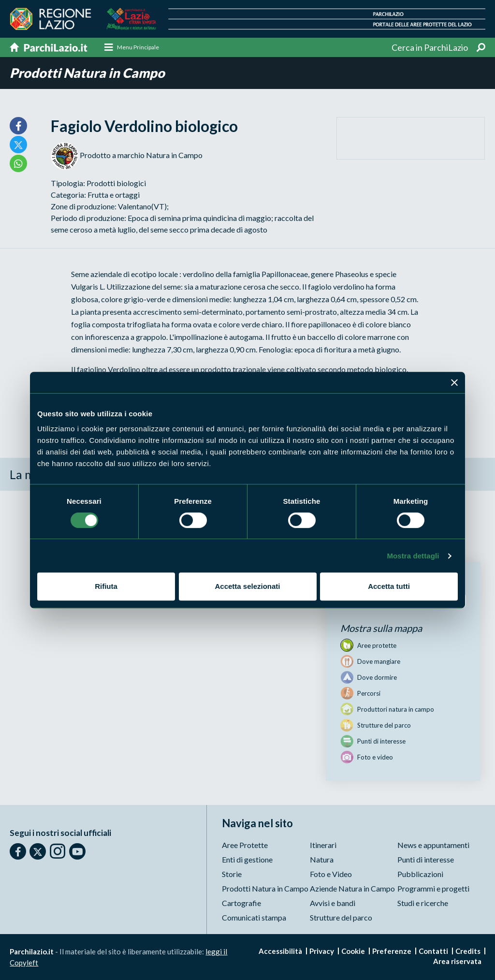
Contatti (433, 951)
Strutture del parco (341, 917)
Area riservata (457, 961)
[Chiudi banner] (454, 382)
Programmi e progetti (433, 888)
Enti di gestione (247, 859)
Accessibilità (280, 951)
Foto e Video (331, 874)
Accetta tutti (389, 586)
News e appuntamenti (433, 845)
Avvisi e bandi (333, 903)
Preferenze (392, 951)
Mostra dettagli (413, 556)
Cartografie (241, 903)
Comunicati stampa (254, 917)
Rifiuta (106, 586)
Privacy (322, 951)
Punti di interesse (426, 859)
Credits (468, 951)
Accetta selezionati (247, 586)
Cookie (353, 951)
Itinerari (323, 845)
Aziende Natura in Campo (352, 888)
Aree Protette (245, 845)
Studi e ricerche (423, 903)
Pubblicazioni (420, 874)
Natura (322, 859)
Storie (232, 874)
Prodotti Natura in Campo (87, 73)
